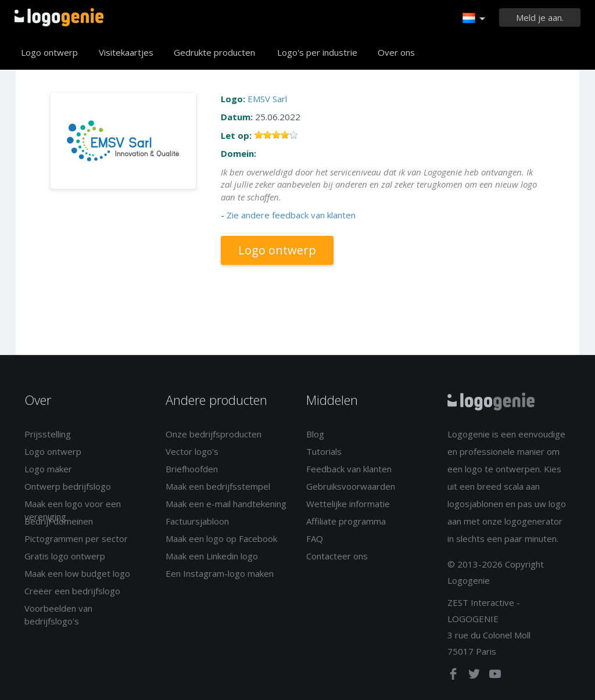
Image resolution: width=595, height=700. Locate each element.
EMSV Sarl (267, 99)
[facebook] (454, 676)
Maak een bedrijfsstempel (218, 486)
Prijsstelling (48, 434)
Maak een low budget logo (77, 573)
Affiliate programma (346, 521)
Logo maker (48, 469)
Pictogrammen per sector (76, 539)
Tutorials (324, 451)
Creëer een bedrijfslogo (72, 591)
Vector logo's (192, 451)
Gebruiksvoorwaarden (351, 486)
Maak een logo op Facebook (221, 539)
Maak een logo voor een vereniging (73, 510)
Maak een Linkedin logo (212, 556)
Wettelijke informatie (348, 504)
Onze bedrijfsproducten (214, 434)
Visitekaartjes (126, 52)
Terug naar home (59, 17)
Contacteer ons (337, 556)
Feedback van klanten (349, 469)
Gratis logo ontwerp (65, 556)
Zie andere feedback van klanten (291, 215)
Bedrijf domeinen (59, 521)
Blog (315, 434)
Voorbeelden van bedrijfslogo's (58, 614)
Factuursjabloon (197, 521)
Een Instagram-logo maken (220, 573)
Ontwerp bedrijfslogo (68, 486)
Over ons (396, 52)
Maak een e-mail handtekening (226, 504)
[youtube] (495, 676)
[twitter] (475, 676)
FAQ (315, 539)
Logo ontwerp (49, 52)
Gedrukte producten (214, 52)
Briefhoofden (192, 469)
